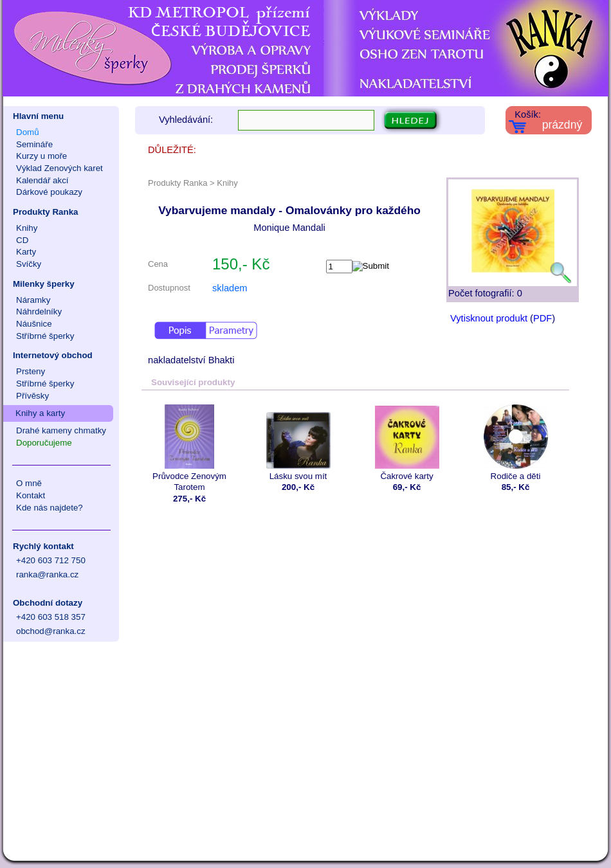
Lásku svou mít (298, 443)
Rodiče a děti (515, 443)
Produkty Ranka (45, 212)
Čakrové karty (407, 443)
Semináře (34, 144)
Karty (26, 252)
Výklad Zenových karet (59, 168)
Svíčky (29, 264)
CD (22, 240)
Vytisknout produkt (489, 318)
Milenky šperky (44, 284)
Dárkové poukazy (49, 192)
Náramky (33, 300)
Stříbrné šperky (45, 336)
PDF (543, 318)
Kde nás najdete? (50, 508)
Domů (28, 132)
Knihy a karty (40, 413)
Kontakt (31, 495)
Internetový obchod (53, 355)
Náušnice (34, 324)
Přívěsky (32, 396)
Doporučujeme (44, 443)
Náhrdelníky (39, 312)
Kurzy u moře (41, 156)
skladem (230, 288)
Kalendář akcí (42, 180)
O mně (29, 483)
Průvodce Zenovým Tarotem (189, 448)
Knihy (27, 228)
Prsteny (31, 371)
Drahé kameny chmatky (61, 430)
